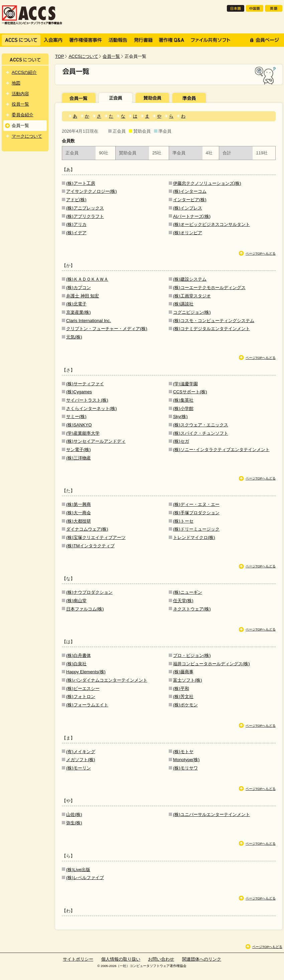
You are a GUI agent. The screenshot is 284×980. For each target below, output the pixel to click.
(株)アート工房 (81, 183)
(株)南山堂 (76, 601)
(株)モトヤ (183, 752)
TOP (60, 56)
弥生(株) (74, 823)
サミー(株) (76, 416)
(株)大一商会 (79, 513)
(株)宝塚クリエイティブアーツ (96, 537)
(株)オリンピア (188, 233)
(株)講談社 (183, 304)
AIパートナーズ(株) (192, 216)
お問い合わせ (161, 959)
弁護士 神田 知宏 (83, 296)
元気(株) (74, 337)
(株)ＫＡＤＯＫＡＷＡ (87, 279)
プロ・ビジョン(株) (192, 655)
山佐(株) (74, 814)
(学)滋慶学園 (185, 384)
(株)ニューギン (188, 592)
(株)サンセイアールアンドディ (96, 441)
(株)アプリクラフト (85, 216)
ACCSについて (83, 56)
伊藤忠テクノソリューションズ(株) (207, 183)
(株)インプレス (188, 208)
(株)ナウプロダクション (89, 592)
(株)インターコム (190, 191)
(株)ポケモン (185, 705)
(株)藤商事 (183, 672)
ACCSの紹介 (24, 72)
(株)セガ (181, 441)
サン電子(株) (79, 450)
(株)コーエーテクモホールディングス (209, 288)
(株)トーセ (183, 521)
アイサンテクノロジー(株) (92, 191)
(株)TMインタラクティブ (90, 546)
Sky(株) (180, 416)
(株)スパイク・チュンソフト (201, 433)
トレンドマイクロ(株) (194, 537)
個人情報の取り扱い (121, 959)
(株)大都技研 (79, 521)
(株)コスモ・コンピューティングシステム (214, 321)
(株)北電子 (76, 304)
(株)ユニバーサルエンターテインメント (211, 814)
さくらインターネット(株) (92, 408)
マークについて (27, 136)
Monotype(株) (186, 760)
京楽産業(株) (79, 312)
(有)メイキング (81, 752)
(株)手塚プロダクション (196, 513)
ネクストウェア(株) (192, 609)
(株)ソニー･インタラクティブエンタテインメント (221, 450)
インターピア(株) (190, 200)
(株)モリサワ (185, 768)
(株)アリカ (76, 224)
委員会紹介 (23, 115)
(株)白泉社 (76, 664)
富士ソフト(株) (188, 680)
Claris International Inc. (89, 321)
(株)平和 (181, 688)
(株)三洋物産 (79, 458)
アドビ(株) (76, 200)
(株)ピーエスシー (83, 688)
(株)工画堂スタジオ (192, 296)
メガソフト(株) (81, 760)
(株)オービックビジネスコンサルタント (211, 224)
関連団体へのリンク (202, 959)
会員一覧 (111, 56)
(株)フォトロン (81, 696)
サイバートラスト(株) (87, 400)
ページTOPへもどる (261, 253)
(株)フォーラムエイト (87, 705)
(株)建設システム (190, 279)
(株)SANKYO (79, 425)
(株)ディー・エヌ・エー (196, 504)
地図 (16, 83)
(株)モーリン (79, 768)
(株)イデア (76, 233)
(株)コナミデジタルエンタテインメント (211, 329)
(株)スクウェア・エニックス (201, 425)
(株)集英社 (183, 400)
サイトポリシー (78, 959)
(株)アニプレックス (85, 208)
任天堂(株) (183, 601)
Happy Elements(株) (86, 672)
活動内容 (20, 94)
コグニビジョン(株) (192, 312)
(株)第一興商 (79, 504)
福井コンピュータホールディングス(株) (211, 664)
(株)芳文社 (183, 696)
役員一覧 (20, 104)
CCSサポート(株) (190, 392)
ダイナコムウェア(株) (87, 529)
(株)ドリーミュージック (196, 529)
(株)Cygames (79, 392)
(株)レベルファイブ (85, 878)
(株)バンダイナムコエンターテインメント (107, 680)
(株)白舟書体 (79, 655)
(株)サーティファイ (85, 384)
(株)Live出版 (78, 870)
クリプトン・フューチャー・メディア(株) (107, 329)
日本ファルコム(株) (85, 609)
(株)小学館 (183, 408)
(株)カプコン (79, 288)
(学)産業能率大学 (83, 433)
